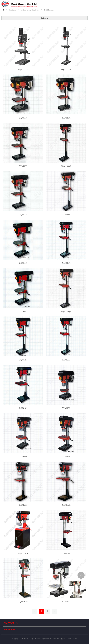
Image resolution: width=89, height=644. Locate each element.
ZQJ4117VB (23, 69)
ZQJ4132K (66, 505)
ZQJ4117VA (66, 69)
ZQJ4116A (66, 215)
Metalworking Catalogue (30, 10)
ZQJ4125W (23, 602)
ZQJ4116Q (23, 166)
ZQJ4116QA (66, 166)
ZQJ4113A (66, 118)
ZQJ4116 (23, 215)
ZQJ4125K (23, 505)
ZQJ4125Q (66, 360)
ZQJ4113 (23, 118)
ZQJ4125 (23, 360)
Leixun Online (72, 638)
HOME (4, 10)
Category (45, 18)
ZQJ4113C (66, 602)
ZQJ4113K (66, 408)
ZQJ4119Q (23, 311)
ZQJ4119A (66, 263)
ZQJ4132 (23, 408)
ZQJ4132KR (23, 553)
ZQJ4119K (66, 457)
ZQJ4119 (23, 263)
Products (13, 10)
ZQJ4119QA (66, 311)
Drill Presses (49, 10)
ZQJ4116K (23, 457)
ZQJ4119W (66, 553)
